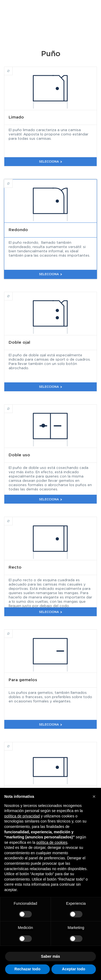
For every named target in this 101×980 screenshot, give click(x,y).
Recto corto (13, 744)
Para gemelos (13, 631)
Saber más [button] (50, 956)
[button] (94, 796)
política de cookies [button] (52, 842)
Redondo (13, 181)
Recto (13, 519)
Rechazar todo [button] (27, 969)
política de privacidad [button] (22, 816)
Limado (13, 69)
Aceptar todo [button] (74, 969)
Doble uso (13, 406)
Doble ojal (13, 294)
